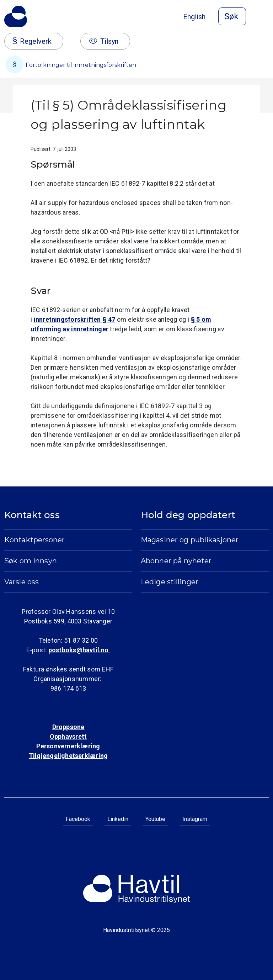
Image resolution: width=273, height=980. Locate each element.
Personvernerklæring (68, 746)
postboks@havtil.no (79, 650)
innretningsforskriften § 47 (74, 319)
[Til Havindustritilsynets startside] (16, 16)
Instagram (195, 819)
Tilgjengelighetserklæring (68, 756)
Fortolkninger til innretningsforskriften (71, 64)
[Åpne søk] (232, 16)
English (194, 17)
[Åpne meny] (264, 17)
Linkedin (118, 819)
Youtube (155, 819)
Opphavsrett (68, 736)
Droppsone (68, 727)
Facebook (78, 819)
